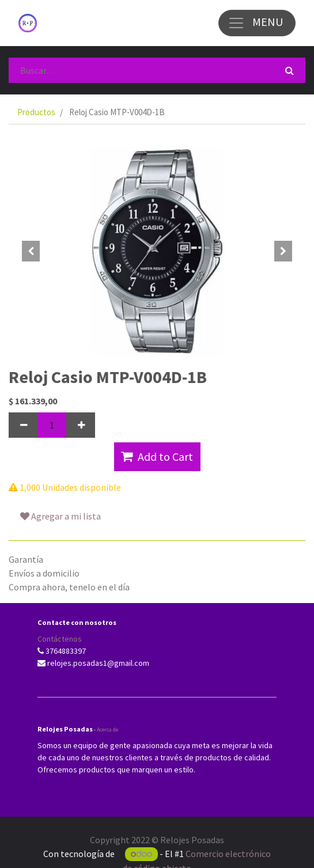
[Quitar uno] (23, 425)
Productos (36, 112)
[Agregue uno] (81, 425)
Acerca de (107, 729)
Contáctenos (60, 639)
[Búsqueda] (290, 70)
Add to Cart (157, 456)
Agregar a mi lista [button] (60, 516)
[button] (31, 251)
